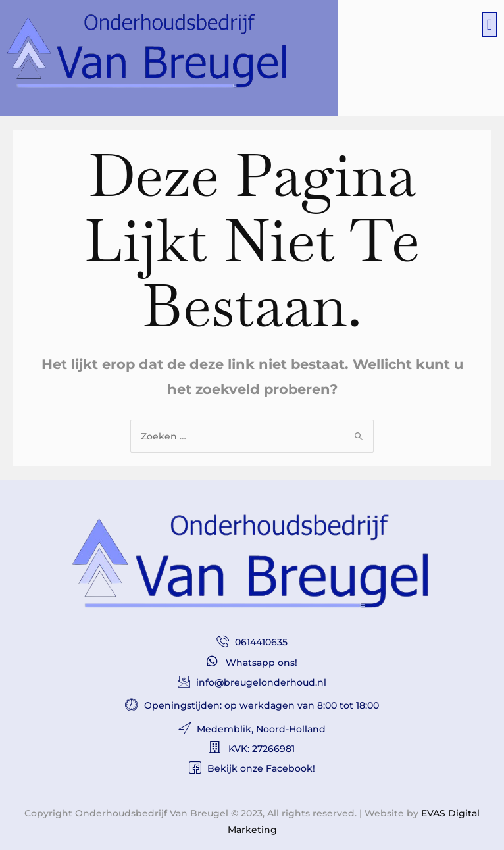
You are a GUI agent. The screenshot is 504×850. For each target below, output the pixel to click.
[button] (490, 25)
